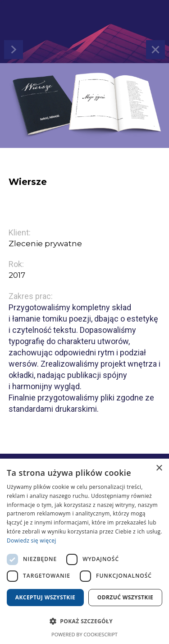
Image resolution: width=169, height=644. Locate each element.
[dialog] (84, 551)
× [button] (159, 468)
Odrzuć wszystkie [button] (125, 597)
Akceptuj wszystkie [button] (45, 597)
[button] (84, 621)
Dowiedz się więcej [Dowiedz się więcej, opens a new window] (32, 540)
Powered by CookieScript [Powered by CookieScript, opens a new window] (84, 634)
